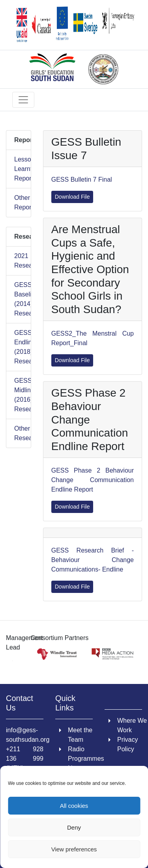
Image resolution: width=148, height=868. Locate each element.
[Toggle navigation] (23, 100)
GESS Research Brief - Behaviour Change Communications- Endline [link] (93, 560)
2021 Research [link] (19, 261)
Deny (74, 827)
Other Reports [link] (19, 202)
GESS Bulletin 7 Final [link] (82, 179)
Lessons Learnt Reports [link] (19, 169)
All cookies (74, 806)
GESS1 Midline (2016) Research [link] (19, 395)
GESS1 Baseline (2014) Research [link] (19, 299)
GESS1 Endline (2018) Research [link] (19, 347)
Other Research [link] (19, 433)
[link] (74, 25)
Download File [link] (72, 197)
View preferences (74, 849)
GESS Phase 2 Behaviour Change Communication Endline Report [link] (93, 480)
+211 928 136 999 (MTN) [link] (25, 759)
